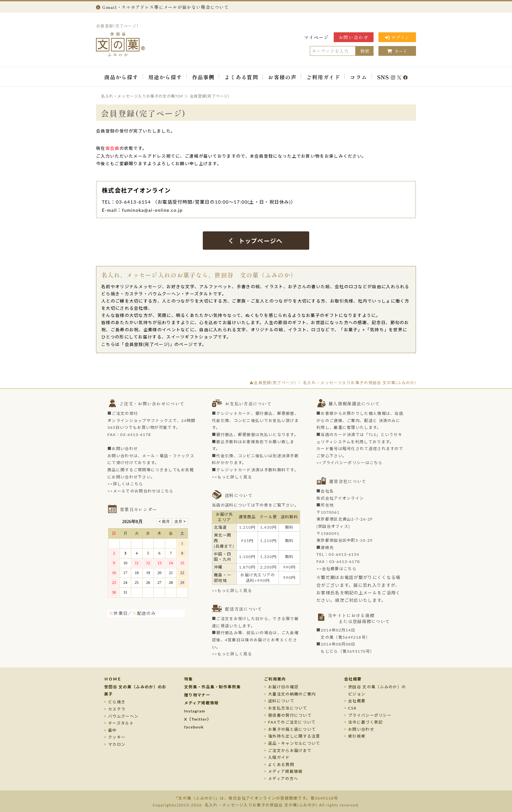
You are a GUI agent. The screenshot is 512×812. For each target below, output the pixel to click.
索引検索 (357, 736)
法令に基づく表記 (365, 722)
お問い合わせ (354, 37)
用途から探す (165, 77)
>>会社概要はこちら (336, 569)
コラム (359, 77)
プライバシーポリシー (370, 715)
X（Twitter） (198, 719)
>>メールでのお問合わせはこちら (141, 491)
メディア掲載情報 (201, 703)
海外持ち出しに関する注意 (294, 736)
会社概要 (353, 679)
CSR (352, 708)
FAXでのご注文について (292, 722)
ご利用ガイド (323, 77)
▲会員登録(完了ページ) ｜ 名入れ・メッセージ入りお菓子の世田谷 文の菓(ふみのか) (333, 383)
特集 (189, 679)
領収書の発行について (290, 715)
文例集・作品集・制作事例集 (212, 687)
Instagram (195, 711)
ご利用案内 (275, 679)
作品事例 (203, 77)
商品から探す (121, 77)
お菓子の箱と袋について (292, 729)
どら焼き (117, 702)
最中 (112, 730)
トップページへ (256, 241)
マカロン (117, 744)
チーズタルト (121, 723)
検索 (365, 51)
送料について (281, 701)
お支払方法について (288, 708)
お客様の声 (282, 77)
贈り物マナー (197, 695)
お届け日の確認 (283, 687)
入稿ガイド (279, 757)
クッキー (117, 737)
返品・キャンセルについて (294, 743)
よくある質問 (241, 77)
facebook (194, 727)
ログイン (397, 37)
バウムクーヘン (123, 716)
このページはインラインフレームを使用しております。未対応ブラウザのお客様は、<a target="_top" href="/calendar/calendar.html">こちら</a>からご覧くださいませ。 (152, 561)
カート (397, 51)
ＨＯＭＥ (113, 679)
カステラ (117, 709)
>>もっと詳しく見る (232, 477)
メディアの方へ (283, 779)
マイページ (317, 37)
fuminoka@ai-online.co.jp (152, 210)
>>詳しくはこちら (125, 484)
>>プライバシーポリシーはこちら (350, 463)
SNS (392, 77)
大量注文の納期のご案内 (292, 694)
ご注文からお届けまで (290, 750)
